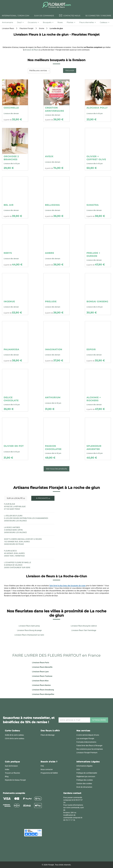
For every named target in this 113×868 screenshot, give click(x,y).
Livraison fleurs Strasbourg (43, 690)
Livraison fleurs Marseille (42, 667)
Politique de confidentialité (87, 773)
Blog (7, 776)
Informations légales (84, 766)
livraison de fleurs (32, 50)
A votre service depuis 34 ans (88, 735)
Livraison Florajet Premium (87, 753)
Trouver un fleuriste (12, 773)
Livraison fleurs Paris (41, 663)
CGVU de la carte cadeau (15, 738)
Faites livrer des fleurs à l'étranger (89, 746)
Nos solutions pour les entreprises (90, 749)
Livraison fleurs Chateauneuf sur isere (29, 635)
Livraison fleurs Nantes (41, 685)
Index (7, 769)
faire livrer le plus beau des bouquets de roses (68, 586)
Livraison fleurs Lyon (40, 672)
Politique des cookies (85, 780)
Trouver (70, 71)
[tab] (9, 22)
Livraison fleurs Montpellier (43, 694)
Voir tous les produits (56, 469)
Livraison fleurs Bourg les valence (84, 626)
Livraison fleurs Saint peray (29, 626)
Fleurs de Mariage (48, 735)
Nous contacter (47, 769)
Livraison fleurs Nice (40, 681)
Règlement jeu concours (86, 776)
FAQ (42, 766)
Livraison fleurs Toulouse (42, 676)
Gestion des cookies (84, 784)
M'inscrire (99, 720)
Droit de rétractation (84, 787)
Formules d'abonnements (86, 742)
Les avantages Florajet (85, 738)
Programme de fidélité (49, 773)
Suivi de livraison (11, 766)
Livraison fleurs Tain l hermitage (84, 630)
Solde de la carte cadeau (14, 735)
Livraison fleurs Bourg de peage (29, 630)
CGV (78, 769)
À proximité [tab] (43, 498)
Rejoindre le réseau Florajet (15, 780)
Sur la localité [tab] (16, 498)
